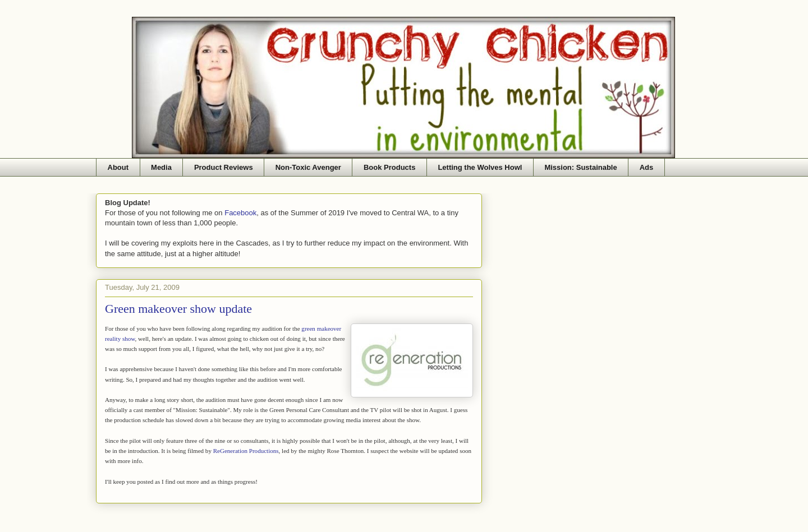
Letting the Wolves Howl (480, 167)
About (118, 167)
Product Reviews (224, 167)
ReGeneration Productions (246, 451)
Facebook (240, 213)
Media (161, 167)
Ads (647, 167)
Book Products (389, 167)
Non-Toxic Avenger (308, 167)
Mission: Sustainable (580, 167)
